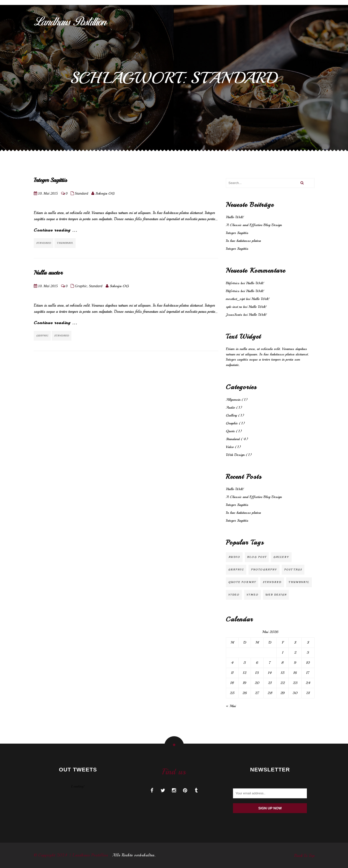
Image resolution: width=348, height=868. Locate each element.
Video (230, 447)
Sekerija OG (105, 193)
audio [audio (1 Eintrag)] (234, 557)
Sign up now (270, 808)
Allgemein (233, 400)
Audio (230, 408)
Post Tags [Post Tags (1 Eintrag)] (293, 570)
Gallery (231, 415)
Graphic (81, 286)
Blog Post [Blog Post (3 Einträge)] (257, 557)
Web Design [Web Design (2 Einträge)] (276, 595)
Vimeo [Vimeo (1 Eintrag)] (252, 595)
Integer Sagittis (50, 180)
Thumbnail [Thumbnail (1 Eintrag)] (299, 582)
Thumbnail (65, 243)
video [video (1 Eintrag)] (234, 595)
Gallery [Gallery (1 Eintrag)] (281, 557)
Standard (82, 193)
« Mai (231, 706)
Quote (230, 431)
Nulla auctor (48, 273)
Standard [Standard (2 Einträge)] (272, 582)
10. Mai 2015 (48, 193)
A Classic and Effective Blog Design (254, 225)
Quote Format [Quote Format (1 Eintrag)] (242, 582)
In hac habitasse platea (243, 241)
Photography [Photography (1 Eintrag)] (264, 570)
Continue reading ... (56, 230)
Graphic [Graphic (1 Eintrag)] (236, 570)
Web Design (235, 455)
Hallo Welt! (235, 217)
